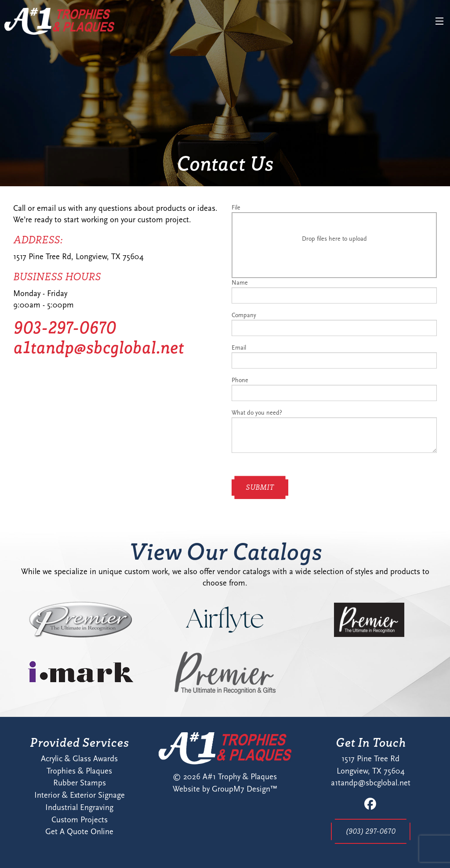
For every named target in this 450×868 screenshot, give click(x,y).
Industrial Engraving (79, 807)
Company (334, 324)
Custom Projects (80, 820)
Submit (260, 487)
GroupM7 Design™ (245, 789)
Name (334, 291)
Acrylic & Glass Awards (79, 759)
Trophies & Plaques (79, 771)
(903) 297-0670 (371, 831)
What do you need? (334, 431)
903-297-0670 (64, 327)
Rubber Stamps (80, 783)
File (334, 241)
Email (334, 356)
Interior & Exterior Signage (80, 795)
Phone (334, 389)
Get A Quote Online (79, 832)
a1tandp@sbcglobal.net (99, 347)
